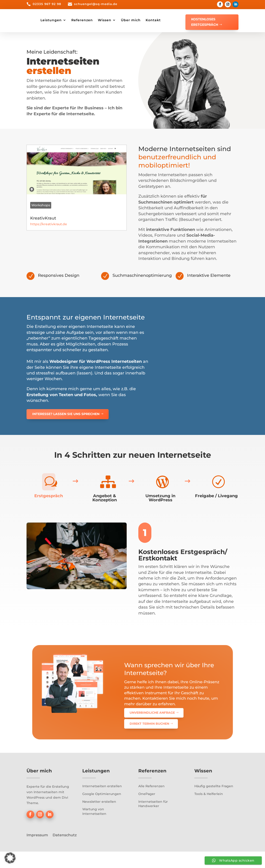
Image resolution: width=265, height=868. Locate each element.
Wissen (148, 20)
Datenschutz (65, 851)
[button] (10, 858)
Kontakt (91, 37)
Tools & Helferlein (209, 810)
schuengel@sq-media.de (96, 4)
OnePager (147, 810)
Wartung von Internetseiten (94, 828)
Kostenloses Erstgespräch (205, 22)
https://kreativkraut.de (49, 241)
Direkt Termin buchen (139, 721)
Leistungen (94, 20)
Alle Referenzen (151, 803)
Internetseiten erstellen (102, 803)
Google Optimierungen (102, 810)
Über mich (174, 20)
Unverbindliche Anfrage (140, 717)
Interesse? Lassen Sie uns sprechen (66, 430)
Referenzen (125, 20)
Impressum (37, 851)
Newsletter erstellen (99, 818)
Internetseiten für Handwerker (153, 820)
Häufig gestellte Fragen (214, 803)
